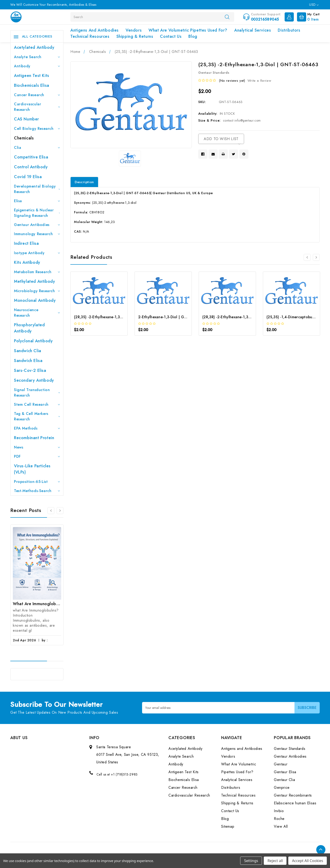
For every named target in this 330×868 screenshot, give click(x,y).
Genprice (282, 788)
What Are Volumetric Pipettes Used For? (188, 30)
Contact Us (171, 36)
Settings (251, 861)
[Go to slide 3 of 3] (51, 511)
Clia (37, 148)
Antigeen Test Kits (32, 76)
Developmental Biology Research (37, 189)
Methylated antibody (34, 281)
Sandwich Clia (28, 351)
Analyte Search (37, 57)
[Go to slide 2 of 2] (307, 257)
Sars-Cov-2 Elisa (30, 370)
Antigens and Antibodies (95, 30)
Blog (193, 36)
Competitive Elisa (31, 157)
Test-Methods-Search (37, 491)
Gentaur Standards (290, 749)
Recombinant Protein (34, 438)
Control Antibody (31, 167)
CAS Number (26, 119)
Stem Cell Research (37, 404)
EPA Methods (37, 428)
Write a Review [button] (259, 81)
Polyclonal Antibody (33, 341)
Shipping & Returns (135, 36)
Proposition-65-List (37, 482)
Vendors (134, 30)
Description (84, 182)
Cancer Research (37, 95)
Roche (279, 819)
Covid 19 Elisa (28, 177)
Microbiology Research (37, 291)
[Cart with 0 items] (307, 16)
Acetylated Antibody (34, 47)
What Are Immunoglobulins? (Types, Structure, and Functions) (37, 604)
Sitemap (228, 826)
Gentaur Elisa (285, 772)
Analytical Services (253, 30)
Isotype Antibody (37, 253)
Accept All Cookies (308, 861)
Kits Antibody (27, 262)
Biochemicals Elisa (32, 85)
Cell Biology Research (37, 129)
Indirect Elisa (26, 243)
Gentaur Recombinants (293, 795)
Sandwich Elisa (28, 361)
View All (281, 826)
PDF (37, 456)
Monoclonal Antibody (35, 300)
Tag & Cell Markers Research (37, 416)
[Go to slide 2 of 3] (60, 511)
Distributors (289, 30)
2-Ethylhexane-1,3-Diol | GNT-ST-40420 (173, 317)
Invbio (279, 811)
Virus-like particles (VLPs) (32, 469)
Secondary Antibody (34, 380)
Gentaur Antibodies (37, 225)
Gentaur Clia (284, 780)
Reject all (275, 861)
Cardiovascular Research (37, 107)
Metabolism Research (37, 272)
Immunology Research (37, 234)
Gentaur (281, 764)
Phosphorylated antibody (29, 328)
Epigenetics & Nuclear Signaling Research (37, 213)
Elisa (37, 201)
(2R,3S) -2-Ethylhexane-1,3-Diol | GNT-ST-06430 (116, 317)
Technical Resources (90, 36)
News (37, 447)
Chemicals (24, 138)
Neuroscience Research (37, 313)
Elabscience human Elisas (295, 803)
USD (314, 5)
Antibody (37, 66)
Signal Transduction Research (37, 393)
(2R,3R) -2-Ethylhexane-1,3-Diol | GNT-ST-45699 (245, 317)
